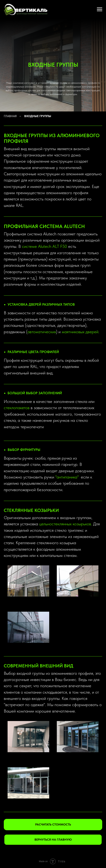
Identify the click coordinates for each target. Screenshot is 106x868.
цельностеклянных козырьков (65, 524)
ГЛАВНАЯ (10, 116)
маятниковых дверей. (81, 332)
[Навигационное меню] (100, 9)
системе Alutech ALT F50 (44, 246)
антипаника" (68, 477)
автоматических (42, 332)
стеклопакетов (17, 408)
